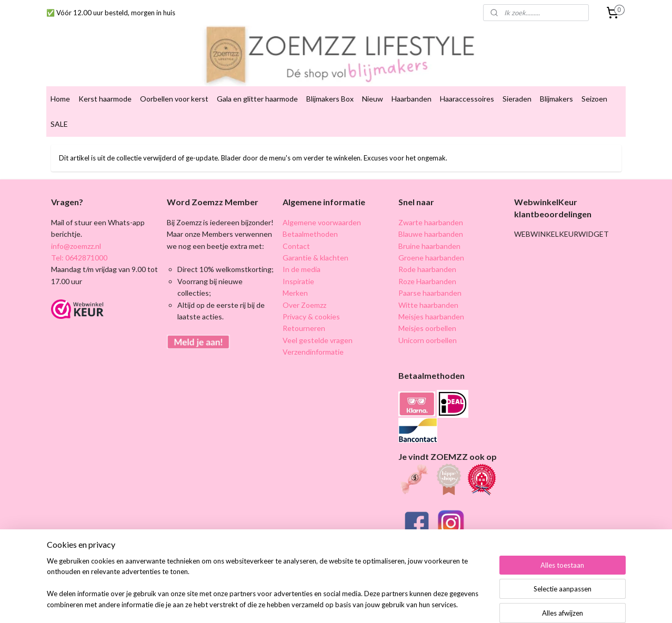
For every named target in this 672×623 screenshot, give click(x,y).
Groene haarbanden (431, 249)
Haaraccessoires (467, 90)
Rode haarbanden (427, 261)
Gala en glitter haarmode (257, 90)
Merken (295, 284)
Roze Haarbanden (427, 273)
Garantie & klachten (315, 249)
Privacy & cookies (311, 308)
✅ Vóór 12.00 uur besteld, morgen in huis (111, 13)
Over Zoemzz (304, 296)
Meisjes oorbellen (427, 320)
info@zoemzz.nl (76, 237)
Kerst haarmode (105, 90)
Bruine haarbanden (429, 237)
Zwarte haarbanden (431, 214)
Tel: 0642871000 (79, 249)
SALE (59, 115)
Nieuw (373, 90)
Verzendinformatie (313, 343)
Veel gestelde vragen (318, 332)
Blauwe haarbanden (431, 225)
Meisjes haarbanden (431, 308)
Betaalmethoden (310, 225)
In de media (302, 261)
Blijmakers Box (330, 90)
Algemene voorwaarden (322, 214)
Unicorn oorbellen (428, 332)
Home (60, 90)
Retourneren (304, 320)
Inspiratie (298, 273)
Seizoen (594, 90)
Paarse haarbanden (430, 284)
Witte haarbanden (428, 296)
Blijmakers (556, 90)
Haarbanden (412, 90)
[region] (267, 589)
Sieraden (517, 90)
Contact (296, 237)
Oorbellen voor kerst (174, 90)
